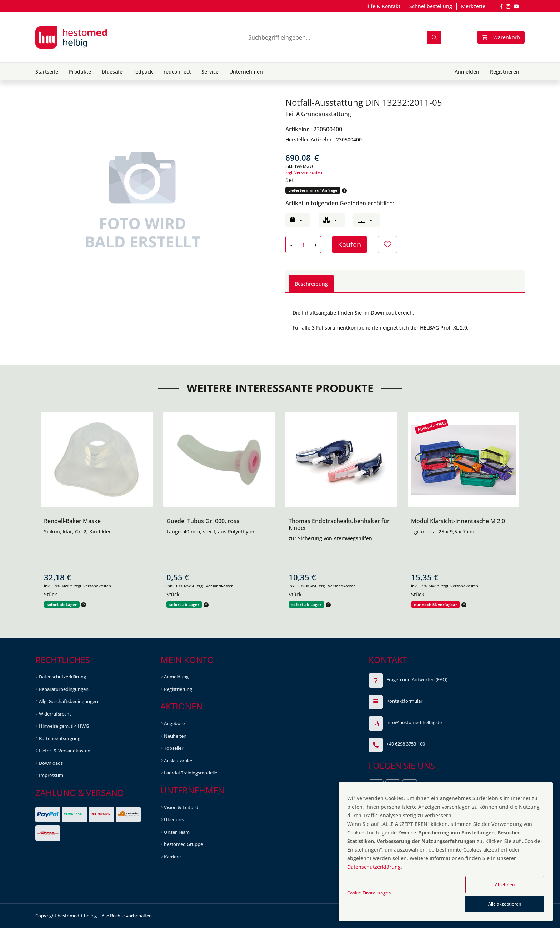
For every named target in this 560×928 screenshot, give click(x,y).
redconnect (177, 72)
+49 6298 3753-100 (406, 744)
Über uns (174, 819)
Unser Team (177, 832)
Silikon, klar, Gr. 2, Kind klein (79, 531)
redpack (143, 72)
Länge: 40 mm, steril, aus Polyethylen (211, 531)
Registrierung (178, 689)
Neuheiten (175, 736)
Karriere (172, 857)
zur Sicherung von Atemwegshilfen (330, 538)
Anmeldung (176, 677)
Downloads (51, 763)
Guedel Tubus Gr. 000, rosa (203, 521)
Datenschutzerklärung (62, 677)
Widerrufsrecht (55, 714)
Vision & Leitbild (181, 807)
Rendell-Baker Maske (72, 521)
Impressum (51, 775)
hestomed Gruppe (183, 844)
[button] (344, 190)
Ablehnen (505, 885)
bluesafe (112, 72)
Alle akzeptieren (505, 904)
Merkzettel (474, 6)
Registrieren (505, 72)
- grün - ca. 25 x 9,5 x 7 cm (443, 531)
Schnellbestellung (431, 6)
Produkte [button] (80, 72)
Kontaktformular (404, 701)
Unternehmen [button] (246, 72)
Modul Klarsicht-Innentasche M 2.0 (458, 521)
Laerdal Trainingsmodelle (191, 773)
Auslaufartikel (179, 761)
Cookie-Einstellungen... (371, 893)
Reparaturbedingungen (64, 689)
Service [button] (210, 72)
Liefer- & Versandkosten (65, 751)
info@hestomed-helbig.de (414, 722)
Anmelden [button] (467, 72)
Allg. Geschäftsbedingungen (68, 701)
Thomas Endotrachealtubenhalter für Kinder (339, 524)
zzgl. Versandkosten (304, 172)
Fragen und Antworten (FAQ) (417, 679)
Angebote (174, 723)
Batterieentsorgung (60, 738)
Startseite (47, 72)
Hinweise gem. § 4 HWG (64, 726)
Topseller (174, 748)
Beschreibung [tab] (311, 284)
